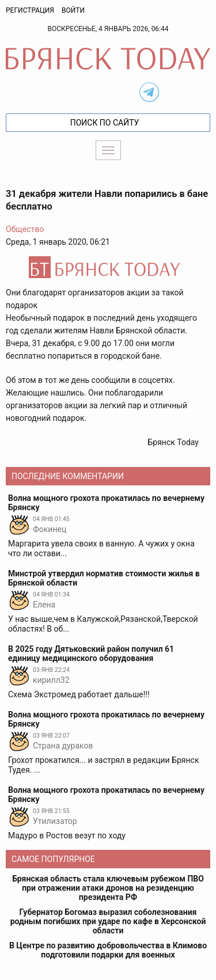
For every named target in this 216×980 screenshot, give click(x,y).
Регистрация (30, 10)
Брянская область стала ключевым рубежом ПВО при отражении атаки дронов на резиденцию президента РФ (108, 888)
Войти (73, 10)
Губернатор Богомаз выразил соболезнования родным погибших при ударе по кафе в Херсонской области (108, 921)
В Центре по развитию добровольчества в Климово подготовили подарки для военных (108, 950)
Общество (25, 229)
